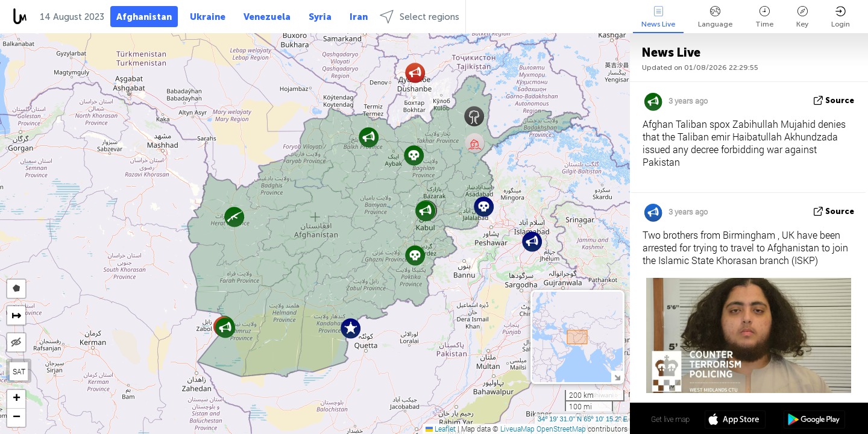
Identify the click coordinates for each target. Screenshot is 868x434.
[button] (225, 328)
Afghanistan (144, 17)
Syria (320, 17)
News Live (658, 17)
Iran (359, 17)
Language (715, 17)
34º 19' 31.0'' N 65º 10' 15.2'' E (583, 419)
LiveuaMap (517, 429)
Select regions (420, 17)
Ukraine (208, 17)
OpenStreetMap (561, 429)
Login (841, 17)
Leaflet (441, 429)
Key (802, 17)
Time (764, 17)
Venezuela (267, 17)
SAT (19, 371)
